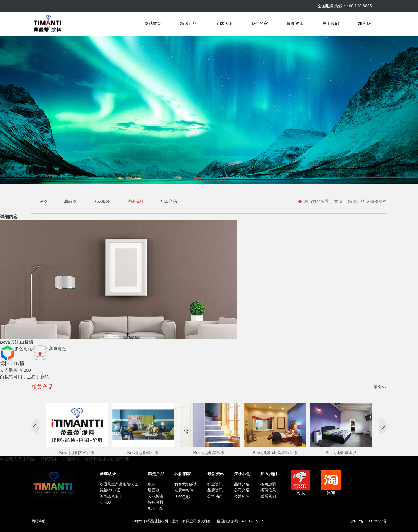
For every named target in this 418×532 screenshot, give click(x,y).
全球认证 (224, 24)
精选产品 (188, 24)
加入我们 (366, 24)
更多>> (380, 387)
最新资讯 (295, 24)
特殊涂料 (379, 201)
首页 (338, 201)
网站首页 (153, 24)
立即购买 (9, 370)
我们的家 (260, 24)
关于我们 (331, 24)
